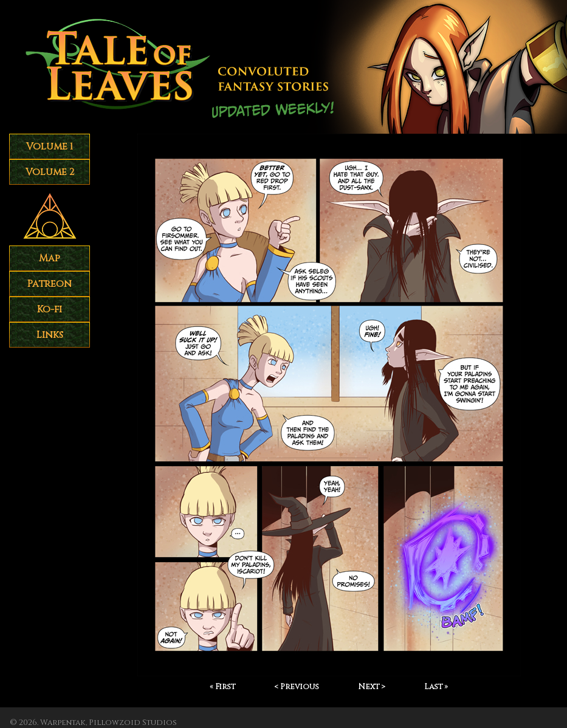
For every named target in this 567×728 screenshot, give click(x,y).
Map (50, 258)
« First (222, 687)
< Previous (297, 687)
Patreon (50, 284)
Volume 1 (50, 146)
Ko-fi (50, 309)
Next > (372, 687)
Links (50, 335)
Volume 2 (50, 172)
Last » (436, 687)
